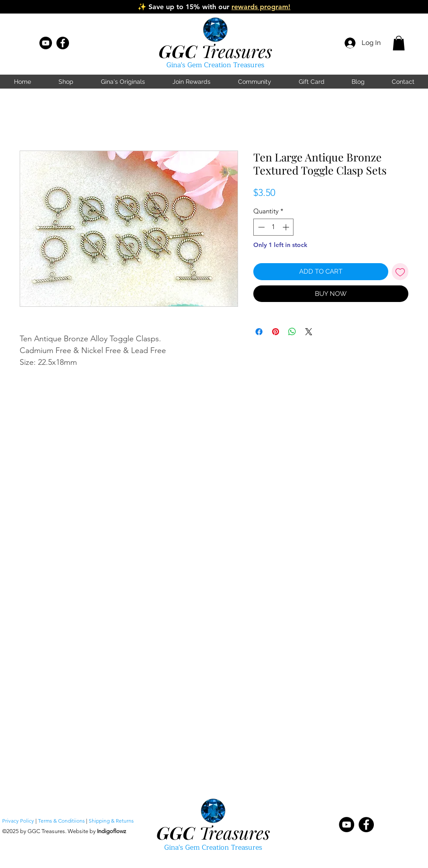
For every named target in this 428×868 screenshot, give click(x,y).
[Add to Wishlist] (400, 272)
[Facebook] (63, 43)
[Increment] (287, 227)
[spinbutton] (274, 227)
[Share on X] (309, 332)
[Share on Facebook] (259, 332)
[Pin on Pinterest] (276, 332)
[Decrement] (261, 227)
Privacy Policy (18, 821)
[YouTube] (46, 43)
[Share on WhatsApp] (292, 332)
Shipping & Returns (111, 821)
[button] (399, 43)
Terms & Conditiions (61, 821)
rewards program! (261, 7)
